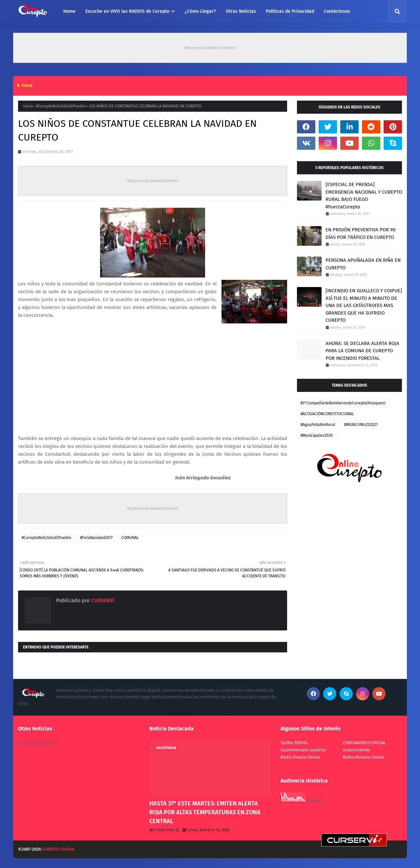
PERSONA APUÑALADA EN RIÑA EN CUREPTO (363, 264)
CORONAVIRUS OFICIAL (364, 743)
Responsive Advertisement (210, 48)
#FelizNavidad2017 (96, 538)
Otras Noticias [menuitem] (241, 11)
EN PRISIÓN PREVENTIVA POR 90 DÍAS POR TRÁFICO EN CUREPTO (360, 233)
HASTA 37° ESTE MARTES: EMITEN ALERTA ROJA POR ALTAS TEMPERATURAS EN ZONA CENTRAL (205, 812)
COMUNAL (130, 538)
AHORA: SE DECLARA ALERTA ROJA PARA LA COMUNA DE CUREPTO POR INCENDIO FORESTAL (362, 351)
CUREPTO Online (58, 849)
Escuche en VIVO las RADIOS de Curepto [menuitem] (127, 11)
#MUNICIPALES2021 (361, 425)
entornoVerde (357, 750)
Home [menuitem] (69, 11)
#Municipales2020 (317, 435)
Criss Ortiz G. (167, 830)
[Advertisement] (153, 381)
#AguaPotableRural (318, 425)
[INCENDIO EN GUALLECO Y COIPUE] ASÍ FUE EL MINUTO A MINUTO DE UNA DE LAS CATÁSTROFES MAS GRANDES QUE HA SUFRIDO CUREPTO (364, 305)
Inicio (28, 106)
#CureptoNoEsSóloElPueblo (61, 106)
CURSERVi (102, 600)
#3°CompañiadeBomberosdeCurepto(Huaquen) (343, 403)
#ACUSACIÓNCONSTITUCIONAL (327, 414)
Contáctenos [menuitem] (337, 11)
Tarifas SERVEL (294, 743)
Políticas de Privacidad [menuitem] (290, 11)
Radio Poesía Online (300, 757)
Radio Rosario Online (364, 757)
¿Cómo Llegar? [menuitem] (200, 11)
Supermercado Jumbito (303, 750)
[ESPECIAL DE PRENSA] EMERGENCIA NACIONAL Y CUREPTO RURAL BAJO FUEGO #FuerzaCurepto (364, 196)
